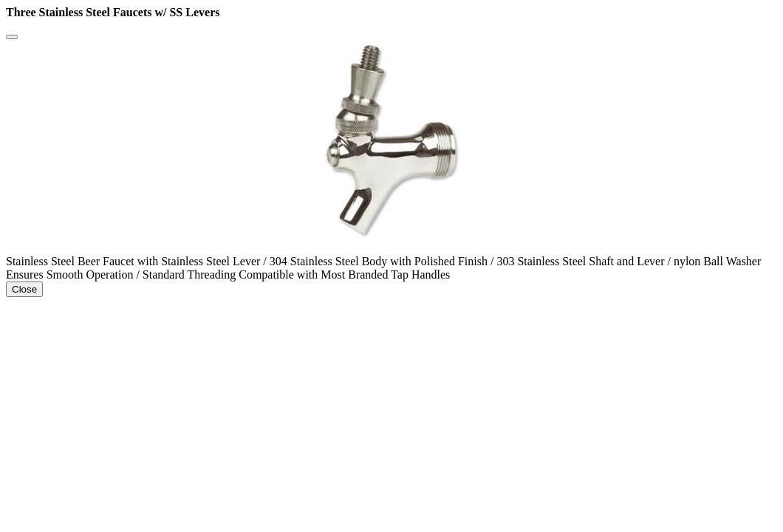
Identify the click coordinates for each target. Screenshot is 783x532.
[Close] (12, 37)
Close (24, 289)
